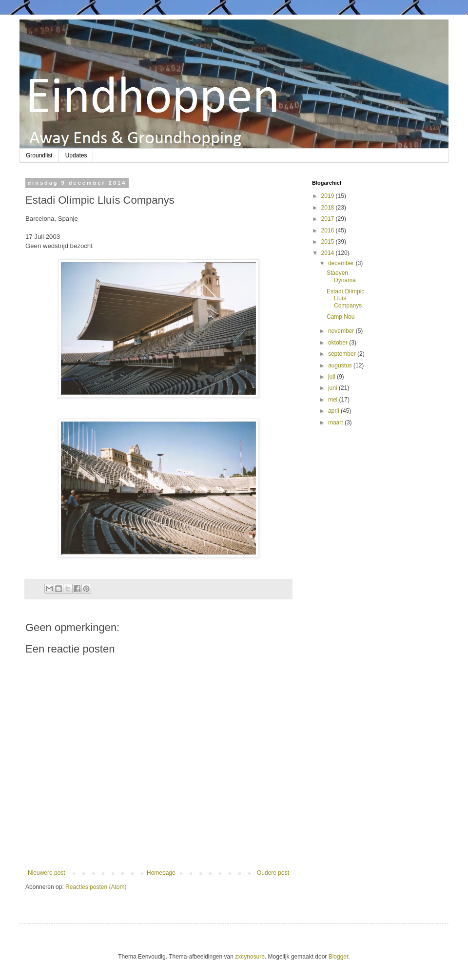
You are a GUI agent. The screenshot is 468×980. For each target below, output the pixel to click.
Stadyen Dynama (341, 276)
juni (333, 388)
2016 (329, 231)
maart (336, 423)
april (334, 411)
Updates (76, 155)
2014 (329, 253)
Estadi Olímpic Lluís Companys (345, 298)
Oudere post (273, 873)
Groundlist (39, 155)
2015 (329, 242)
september (343, 354)
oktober (339, 343)
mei (334, 400)
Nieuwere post (47, 873)
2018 (329, 208)
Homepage (161, 873)
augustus (341, 365)
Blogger (339, 957)
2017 (329, 219)
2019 (329, 196)
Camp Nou (341, 317)
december (342, 263)
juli (332, 377)
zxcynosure (250, 957)
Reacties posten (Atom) (96, 887)
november (342, 331)
